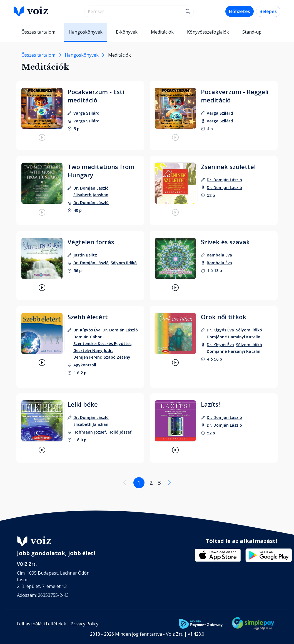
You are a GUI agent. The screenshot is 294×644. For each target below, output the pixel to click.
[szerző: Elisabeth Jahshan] (91, 195)
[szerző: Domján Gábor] (88, 337)
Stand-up (252, 32)
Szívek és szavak (225, 242)
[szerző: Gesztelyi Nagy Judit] (93, 350)
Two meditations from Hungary (101, 171)
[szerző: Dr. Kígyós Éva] (87, 330)
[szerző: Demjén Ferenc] (88, 357)
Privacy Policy (84, 624)
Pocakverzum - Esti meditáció (96, 96)
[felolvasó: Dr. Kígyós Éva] (220, 345)
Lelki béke (83, 404)
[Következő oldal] (169, 483)
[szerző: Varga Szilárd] (86, 113)
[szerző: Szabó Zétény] (117, 357)
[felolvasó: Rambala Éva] (219, 263)
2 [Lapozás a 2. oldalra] (151, 483)
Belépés (268, 11)
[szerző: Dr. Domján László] (91, 188)
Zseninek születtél (228, 167)
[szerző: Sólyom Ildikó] (249, 330)
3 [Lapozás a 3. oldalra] (159, 483)
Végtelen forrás (91, 242)
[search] (134, 11)
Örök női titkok (224, 317)
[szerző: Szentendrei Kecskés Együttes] (102, 344)
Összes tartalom (38, 32)
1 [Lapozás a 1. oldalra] (139, 483)
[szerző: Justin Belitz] (85, 255)
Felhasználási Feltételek (42, 624)
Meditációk (162, 32)
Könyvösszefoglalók (208, 32)
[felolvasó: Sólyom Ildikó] (124, 263)
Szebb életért (88, 317)
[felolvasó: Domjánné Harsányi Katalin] (234, 351)
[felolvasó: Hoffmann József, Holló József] (103, 432)
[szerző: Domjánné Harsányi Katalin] (234, 337)
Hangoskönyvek (86, 32)
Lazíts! (210, 404)
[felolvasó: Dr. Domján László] (91, 202)
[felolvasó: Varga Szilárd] (86, 121)
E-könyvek (127, 32)
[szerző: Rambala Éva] (219, 255)
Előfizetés (240, 11)
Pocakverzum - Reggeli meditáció (235, 96)
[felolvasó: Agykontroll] (85, 365)
